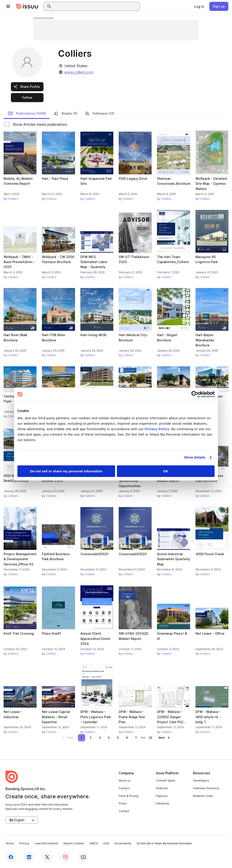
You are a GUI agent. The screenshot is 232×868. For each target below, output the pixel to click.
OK (166, 471)
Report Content (74, 843)
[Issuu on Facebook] (11, 857)
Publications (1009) (27, 113)
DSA (106, 843)
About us (125, 780)
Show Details (195, 457)
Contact (124, 811)
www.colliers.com (79, 72)
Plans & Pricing (129, 796)
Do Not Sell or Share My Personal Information (164, 843)
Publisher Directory (206, 788)
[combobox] (96, 6)
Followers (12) (99, 113)
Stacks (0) (65, 113)
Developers (201, 780)
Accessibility (123, 843)
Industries (163, 803)
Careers (124, 788)
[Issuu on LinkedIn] (29, 857)
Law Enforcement (46, 843)
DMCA (94, 843)
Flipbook (162, 796)
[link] (199, 6)
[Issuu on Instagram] (65, 857)
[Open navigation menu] (8, 6)
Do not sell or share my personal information (66, 471)
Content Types (166, 780)
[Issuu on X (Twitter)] (47, 857)
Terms (10, 843)
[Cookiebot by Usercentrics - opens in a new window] (195, 394)
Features (162, 788)
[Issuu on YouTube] (83, 857)
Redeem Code (203, 796)
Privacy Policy (157, 429)
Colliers (13, 199)
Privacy (24, 843)
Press (123, 803)
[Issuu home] (27, 6)
